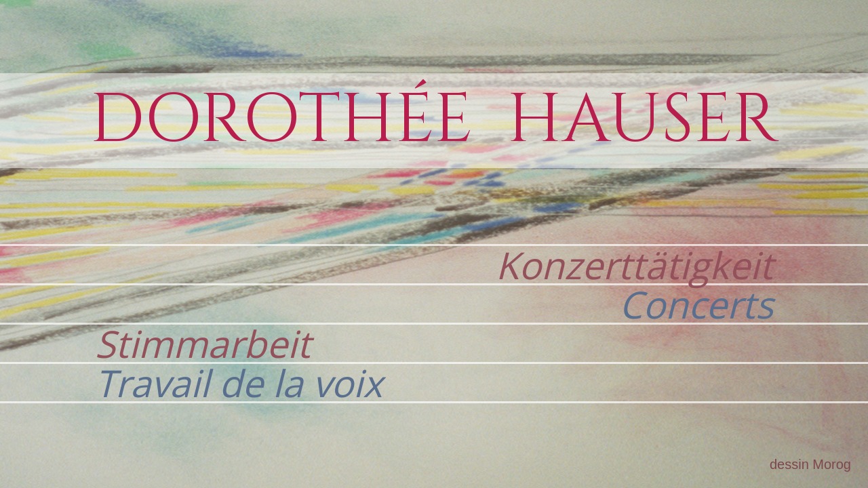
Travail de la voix (239, 383)
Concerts (696, 304)
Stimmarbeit (203, 343)
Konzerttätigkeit (634, 265)
